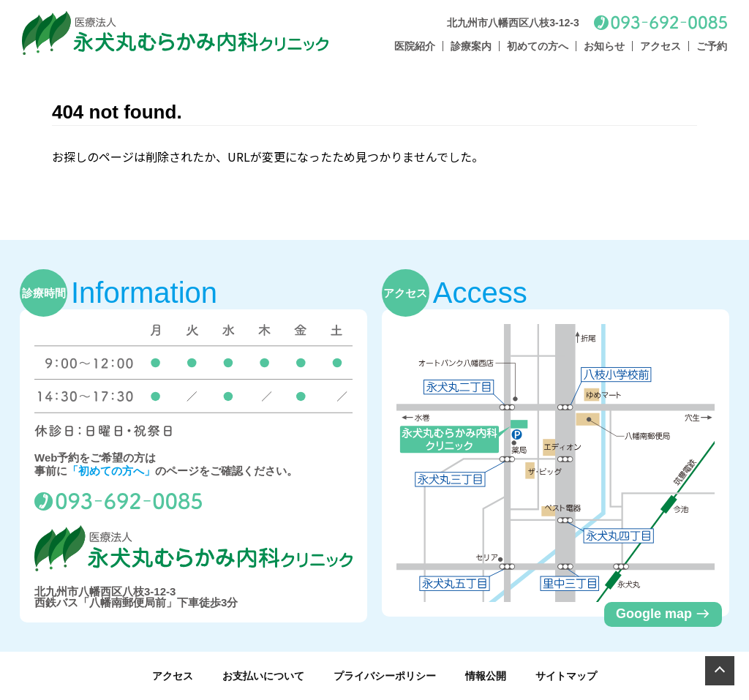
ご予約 (712, 46)
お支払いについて (263, 676)
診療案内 (471, 46)
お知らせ (604, 46)
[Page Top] (720, 671)
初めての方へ (538, 46)
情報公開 (486, 676)
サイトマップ (566, 676)
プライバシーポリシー (385, 676)
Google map (663, 614)
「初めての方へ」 (111, 471)
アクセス (660, 46)
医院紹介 (415, 46)
